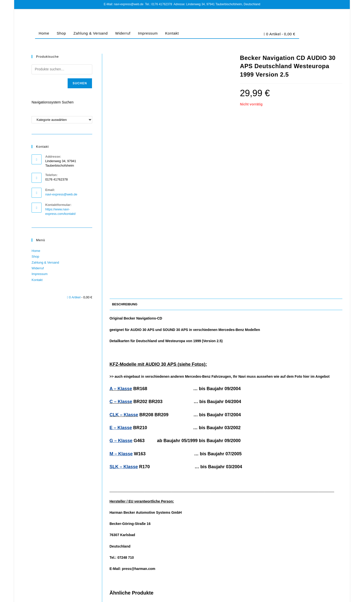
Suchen (80, 83)
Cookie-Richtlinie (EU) (305, 596)
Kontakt (172, 33)
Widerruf (123, 33)
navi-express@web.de (61, 194)
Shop (61, 33)
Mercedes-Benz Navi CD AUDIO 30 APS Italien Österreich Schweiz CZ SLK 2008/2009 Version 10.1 (226, 523)
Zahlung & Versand (91, 33)
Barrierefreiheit (333, 596)
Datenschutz (279, 596)
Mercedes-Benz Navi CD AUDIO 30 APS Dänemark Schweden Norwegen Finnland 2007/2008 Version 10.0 (147, 523)
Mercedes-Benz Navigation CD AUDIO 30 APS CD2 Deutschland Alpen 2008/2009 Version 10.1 (305, 523)
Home (44, 33)
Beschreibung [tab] (125, 131)
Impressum (148, 33)
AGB (264, 596)
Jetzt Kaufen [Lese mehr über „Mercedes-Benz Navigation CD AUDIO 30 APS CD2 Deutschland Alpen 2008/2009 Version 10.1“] (305, 551)
